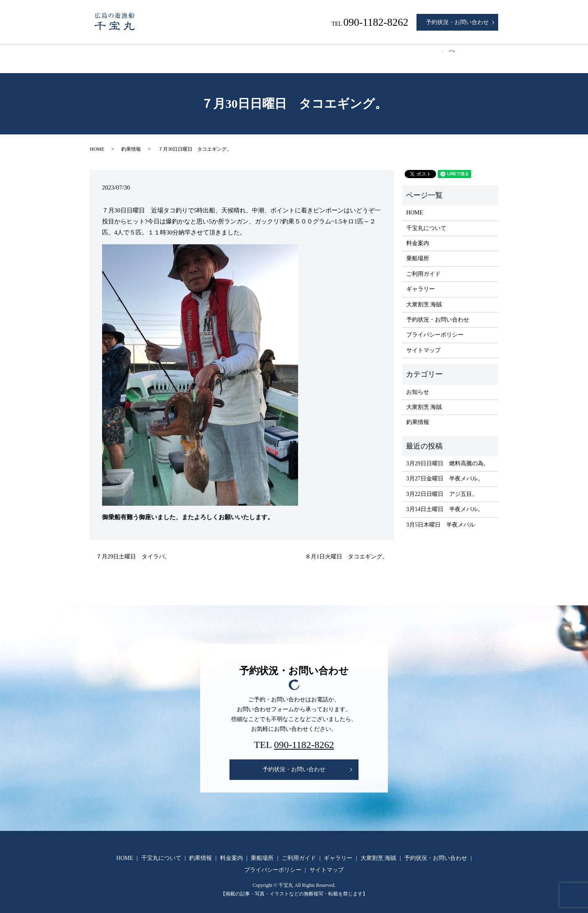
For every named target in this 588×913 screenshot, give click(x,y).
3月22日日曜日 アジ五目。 (442, 486)
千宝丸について (160, 55)
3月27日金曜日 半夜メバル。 (445, 471)
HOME (112, 55)
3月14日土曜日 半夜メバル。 (445, 501)
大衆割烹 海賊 (447, 55)
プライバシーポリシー (435, 327)
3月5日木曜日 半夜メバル (441, 517)
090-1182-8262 (304, 737)
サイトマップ (423, 343)
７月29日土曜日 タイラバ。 (133, 549)
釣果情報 (212, 55)
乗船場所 (296, 55)
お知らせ (418, 384)
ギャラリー (395, 55)
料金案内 (254, 55)
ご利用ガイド (344, 55)
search (489, 55)
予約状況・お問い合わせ (457, 22)
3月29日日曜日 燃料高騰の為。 (448, 456)
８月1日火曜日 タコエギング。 (346, 549)
